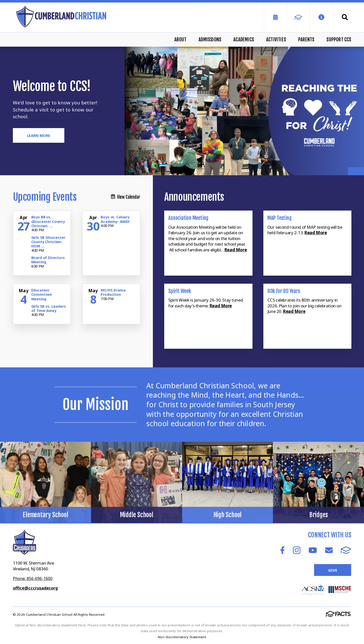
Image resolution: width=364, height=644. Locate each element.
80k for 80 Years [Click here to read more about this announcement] (284, 291)
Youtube (313, 550)
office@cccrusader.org (35, 588)
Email (329, 550)
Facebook (282, 550)
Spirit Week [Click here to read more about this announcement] (180, 291)
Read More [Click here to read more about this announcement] (236, 250)
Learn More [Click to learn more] (39, 135)
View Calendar (126, 197)
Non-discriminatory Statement (182, 637)
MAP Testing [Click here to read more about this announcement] (279, 218)
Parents (306, 40)
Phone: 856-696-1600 (33, 578)
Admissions (210, 40)
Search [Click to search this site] (345, 17)
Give (333, 570)
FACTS (346, 550)
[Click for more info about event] (24, 218)
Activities (276, 40)
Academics (244, 40)
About (180, 40)
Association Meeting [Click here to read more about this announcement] (188, 218)
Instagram (297, 550)
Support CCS (339, 40)
